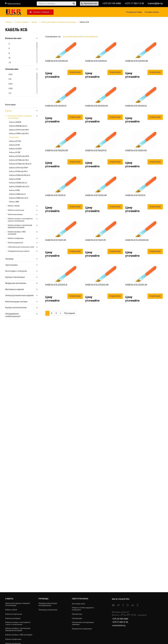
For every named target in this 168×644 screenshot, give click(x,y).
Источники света (79, 604)
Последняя (70, 371)
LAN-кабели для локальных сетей (21, 248)
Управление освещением (83, 630)
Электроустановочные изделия (19, 296)
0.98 (10, 89)
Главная (8, 23)
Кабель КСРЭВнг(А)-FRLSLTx (20, 165)
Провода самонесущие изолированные (48, 605)
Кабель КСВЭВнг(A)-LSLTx (19, 187)
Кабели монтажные (15, 215)
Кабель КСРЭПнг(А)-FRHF (19, 157)
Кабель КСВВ (14, 191)
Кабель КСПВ (14, 146)
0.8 (10, 80)
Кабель (35, 23)
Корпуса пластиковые (15, 278)
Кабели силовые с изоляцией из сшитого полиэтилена (20, 221)
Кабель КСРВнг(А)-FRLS (18, 172)
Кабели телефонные (16, 239)
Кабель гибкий (14, 206)
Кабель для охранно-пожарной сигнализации (59, 23)
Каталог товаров (39, 12)
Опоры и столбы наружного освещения (84, 609)
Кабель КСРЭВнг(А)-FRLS (19, 161)
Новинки (76, 37)
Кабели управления (15, 243)
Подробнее (75, 83)
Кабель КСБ (14, 138)
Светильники (78, 619)
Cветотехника (11, 266)
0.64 (10, 85)
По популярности (90, 37)
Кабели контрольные (16, 211)
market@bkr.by (155, 3)
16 (9, 58)
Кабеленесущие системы (16, 302)
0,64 (10, 75)
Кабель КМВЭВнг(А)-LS (18, 127)
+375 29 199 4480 (111, 3)
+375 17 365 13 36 (134, 3)
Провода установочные (49, 610)
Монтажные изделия (15, 290)
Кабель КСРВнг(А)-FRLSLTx (20, 176)
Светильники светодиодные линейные (84, 624)
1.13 (10, 94)
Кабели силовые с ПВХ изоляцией (17, 234)
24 (10, 63)
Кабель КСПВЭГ (15, 149)
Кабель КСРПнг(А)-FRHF (19, 168)
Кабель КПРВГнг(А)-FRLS (19, 134)
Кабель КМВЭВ (15, 123)
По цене (67, 37)
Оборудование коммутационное (13, 316)
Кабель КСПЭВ (15, 142)
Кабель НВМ (14, 202)
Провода (9, 260)
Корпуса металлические (16, 308)
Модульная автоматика (16, 284)
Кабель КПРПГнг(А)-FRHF (19, 130)
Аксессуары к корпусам (16, 272)
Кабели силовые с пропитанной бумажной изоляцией (20, 227)
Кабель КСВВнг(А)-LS (17, 195)
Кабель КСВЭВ (15, 180)
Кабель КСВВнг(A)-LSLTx (19, 199)
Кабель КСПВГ (15, 153)
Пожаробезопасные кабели (19, 252)
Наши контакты (14, 3)
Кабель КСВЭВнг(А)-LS (18, 184)
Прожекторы (77, 615)
